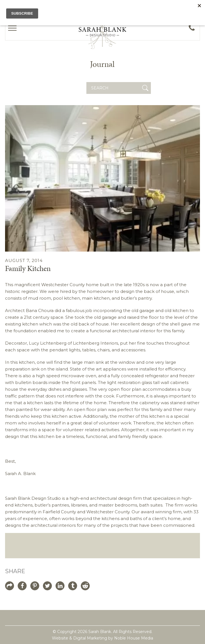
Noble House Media (134, 638)
